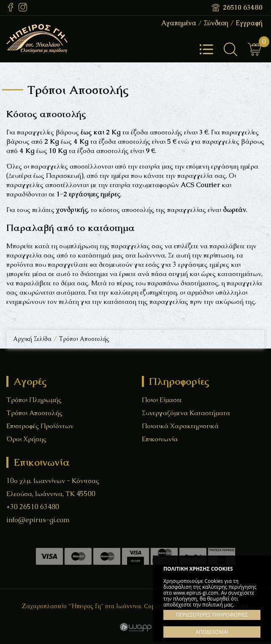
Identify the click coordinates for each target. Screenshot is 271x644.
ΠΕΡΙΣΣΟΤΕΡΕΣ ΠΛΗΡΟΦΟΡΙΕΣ (212, 615)
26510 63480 (243, 7)
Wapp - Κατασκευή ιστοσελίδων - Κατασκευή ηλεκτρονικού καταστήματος (136, 627)
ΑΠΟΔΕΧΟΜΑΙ (212, 632)
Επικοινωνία (160, 439)
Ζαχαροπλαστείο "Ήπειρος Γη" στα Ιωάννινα (59, 39)
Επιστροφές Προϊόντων (40, 426)
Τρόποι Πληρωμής (34, 400)
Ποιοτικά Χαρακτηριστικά (180, 426)
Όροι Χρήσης (26, 439)
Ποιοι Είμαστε (162, 400)
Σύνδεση (216, 23)
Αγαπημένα (179, 23)
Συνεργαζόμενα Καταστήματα (186, 413)
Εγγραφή (249, 23)
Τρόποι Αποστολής (34, 413)
